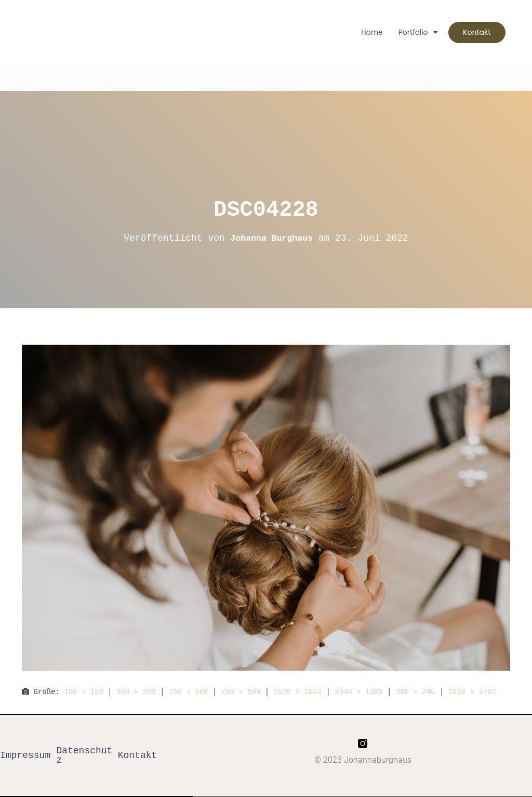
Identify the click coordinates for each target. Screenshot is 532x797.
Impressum (25, 755)
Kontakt (138, 755)
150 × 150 (84, 692)
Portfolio (410, 32)
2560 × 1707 (472, 692)
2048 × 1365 (358, 692)
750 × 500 (189, 692)
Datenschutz (84, 755)
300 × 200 (136, 692)
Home (364, 32)
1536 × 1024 (298, 692)
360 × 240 (416, 692)
